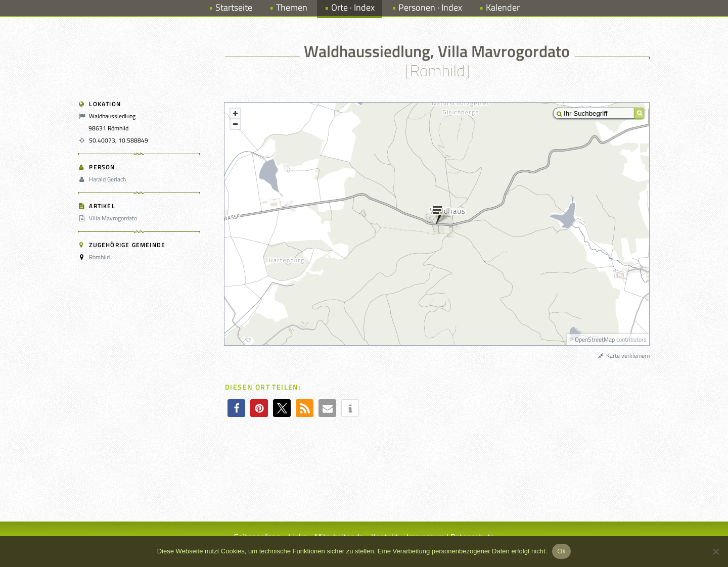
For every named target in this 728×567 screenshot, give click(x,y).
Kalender (503, 7)
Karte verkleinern (623, 356)
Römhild (99, 257)
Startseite (234, 7)
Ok (561, 551)
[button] (236, 408)
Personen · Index (430, 7)
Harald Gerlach (104, 179)
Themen (292, 7)
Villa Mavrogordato (109, 218)
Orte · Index (353, 7)
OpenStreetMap (595, 339)
